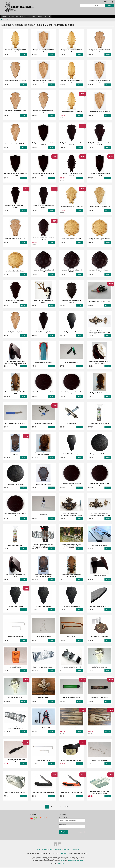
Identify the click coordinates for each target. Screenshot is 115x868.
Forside (5, 17)
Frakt (39, 850)
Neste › (66, 806)
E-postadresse (63, 817)
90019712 (64, 854)
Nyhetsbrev (76, 850)
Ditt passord (62, 824)
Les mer (63, 861)
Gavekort (32, 17)
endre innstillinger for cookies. (75, 861)
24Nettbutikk (61, 864)
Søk (109, 6)
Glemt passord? (81, 832)
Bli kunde (11, 17)
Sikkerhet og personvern (63, 850)
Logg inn (39, 17)
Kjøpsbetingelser (48, 850)
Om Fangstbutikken (22, 17)
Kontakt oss (47, 17)
